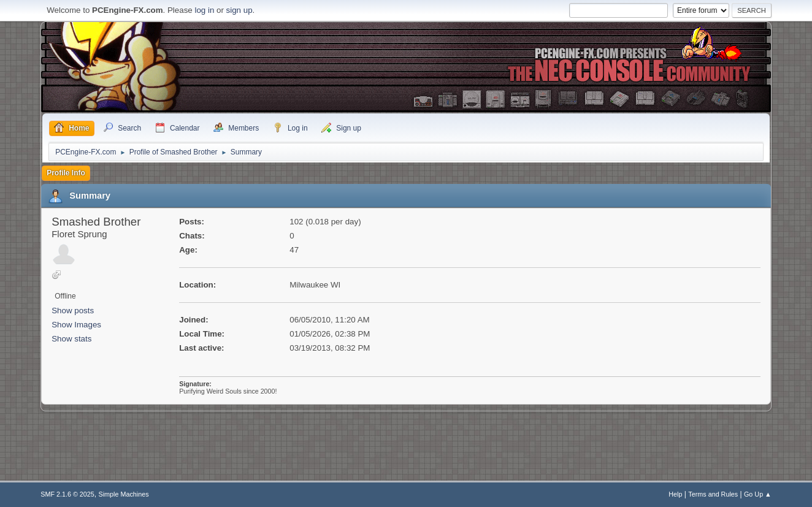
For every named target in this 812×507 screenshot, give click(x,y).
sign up (239, 10)
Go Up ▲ (758, 494)
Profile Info (66, 173)
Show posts (73, 311)
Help (675, 494)
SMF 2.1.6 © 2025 (67, 494)
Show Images (76, 325)
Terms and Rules (713, 494)
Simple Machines (124, 494)
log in (204, 10)
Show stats (71, 339)
